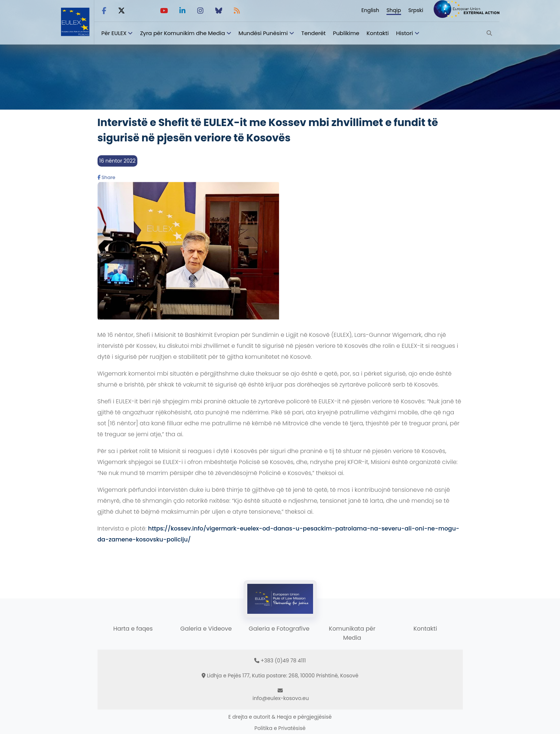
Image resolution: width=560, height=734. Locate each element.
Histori (404, 33)
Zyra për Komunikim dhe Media (182, 33)
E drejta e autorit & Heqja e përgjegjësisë (280, 717)
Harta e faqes (133, 629)
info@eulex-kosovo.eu (281, 698)
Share (106, 177)
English (370, 10)
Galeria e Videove (206, 629)
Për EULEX (114, 33)
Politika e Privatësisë (280, 728)
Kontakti (378, 33)
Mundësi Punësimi (263, 33)
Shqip (394, 10)
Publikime (346, 33)
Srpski (416, 10)
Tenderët (314, 33)
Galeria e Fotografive (279, 629)
